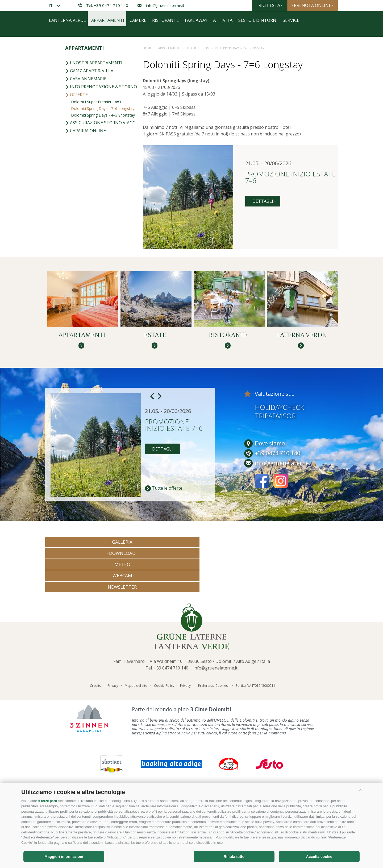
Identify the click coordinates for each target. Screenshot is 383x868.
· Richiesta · (258, 5)
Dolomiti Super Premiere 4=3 (96, 209)
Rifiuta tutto (234, 857)
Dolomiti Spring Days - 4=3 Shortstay (103, 222)
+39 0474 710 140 (171, 740)
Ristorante (179, 131)
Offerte (76, 202)
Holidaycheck (279, 525)
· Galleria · (73, 660)
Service (321, 131)
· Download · (132, 660)
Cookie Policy (164, 758)
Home (147, 155)
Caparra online (86, 238)
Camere (147, 131)
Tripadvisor (275, 534)
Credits (95, 758)
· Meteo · (191, 660)
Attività (244, 131)
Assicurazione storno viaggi (101, 230)
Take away (213, 131)
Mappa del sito (136, 758)
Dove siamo (265, 561)
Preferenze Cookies (213, 758)
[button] (360, 790)
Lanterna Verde (68, 131)
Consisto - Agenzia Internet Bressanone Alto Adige (287, 757)
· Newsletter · (310, 660)
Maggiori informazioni (64, 857)
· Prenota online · (309, 5)
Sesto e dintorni (283, 131)
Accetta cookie (319, 857)
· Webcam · (251, 660)
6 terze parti (48, 801)
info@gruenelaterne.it (161, 5)
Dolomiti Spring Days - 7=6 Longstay (103, 215)
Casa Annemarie (86, 186)
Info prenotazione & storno (101, 194)
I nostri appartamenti (94, 170)
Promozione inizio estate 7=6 (290, 285)
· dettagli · (263, 308)
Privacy (113, 758)
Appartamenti (113, 131)
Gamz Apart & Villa (89, 178)
